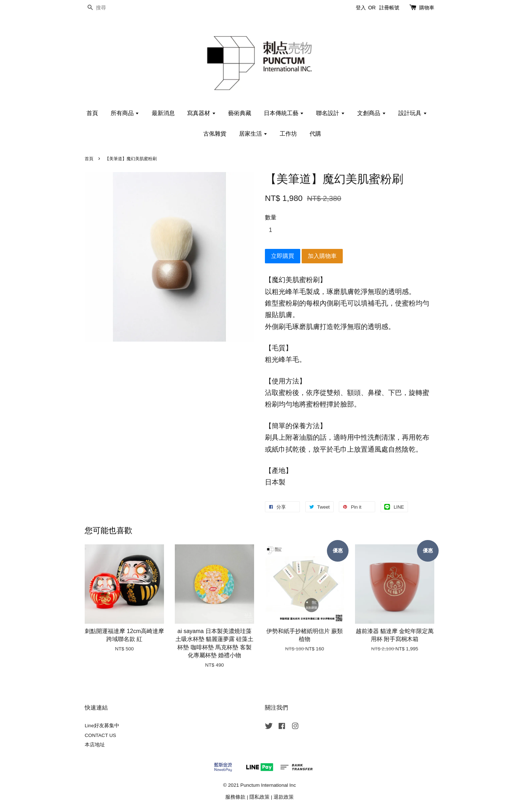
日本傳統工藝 (284, 113)
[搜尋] (106, 8)
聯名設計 (330, 113)
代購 (315, 134)
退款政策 (284, 797)
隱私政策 (259, 797)
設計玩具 (412, 113)
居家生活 (253, 134)
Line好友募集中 (102, 726)
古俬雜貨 (215, 134)
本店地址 (95, 745)
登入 (361, 8)
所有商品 (125, 113)
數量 (271, 217)
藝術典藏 (240, 113)
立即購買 (283, 256)
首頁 (92, 113)
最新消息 (163, 113)
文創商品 (371, 113)
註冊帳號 (389, 8)
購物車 (427, 8)
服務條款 (235, 797)
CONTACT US (100, 735)
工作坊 (288, 134)
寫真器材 (201, 113)
